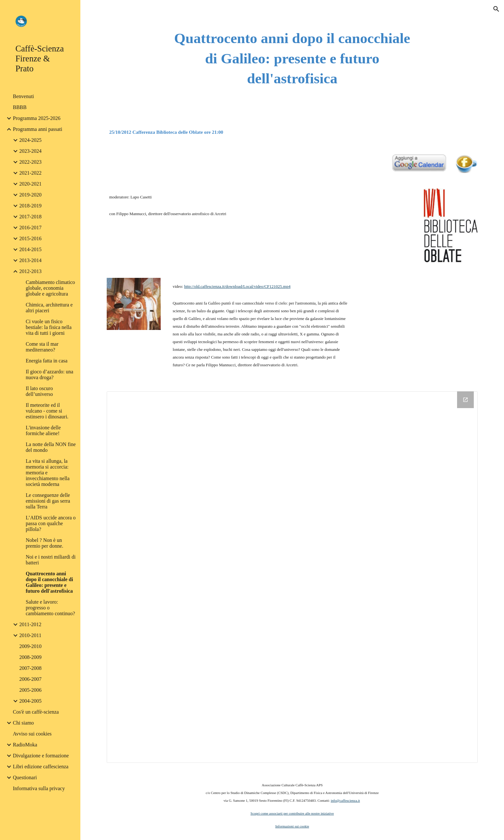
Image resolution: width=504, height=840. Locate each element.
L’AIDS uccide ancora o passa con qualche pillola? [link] (51, 523)
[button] (496, 9)
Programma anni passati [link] (38, 129)
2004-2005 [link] (30, 701)
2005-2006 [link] (30, 690)
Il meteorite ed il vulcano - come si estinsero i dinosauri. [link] (47, 411)
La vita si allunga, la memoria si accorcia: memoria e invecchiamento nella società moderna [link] (48, 473)
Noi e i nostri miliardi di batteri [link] (51, 560)
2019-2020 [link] (30, 195)
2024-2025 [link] (30, 140)
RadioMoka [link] (25, 745)
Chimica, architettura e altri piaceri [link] (49, 308)
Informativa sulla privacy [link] (39, 788)
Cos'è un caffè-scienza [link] (36, 712)
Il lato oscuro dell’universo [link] (39, 391)
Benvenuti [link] (23, 96)
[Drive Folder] (292, 577)
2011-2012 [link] (30, 624)
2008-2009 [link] (30, 657)
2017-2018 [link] (30, 217)
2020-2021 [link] (30, 184)
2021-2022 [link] (30, 173)
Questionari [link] (25, 777)
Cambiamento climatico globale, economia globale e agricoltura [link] (50, 288)
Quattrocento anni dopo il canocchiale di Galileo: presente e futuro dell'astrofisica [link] (49, 582)
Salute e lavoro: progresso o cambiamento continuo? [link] (50, 608)
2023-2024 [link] (30, 151)
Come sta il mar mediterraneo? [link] (42, 347)
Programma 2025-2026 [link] (37, 118)
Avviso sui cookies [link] (32, 734)
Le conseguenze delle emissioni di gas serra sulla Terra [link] (48, 501)
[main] (292, 59)
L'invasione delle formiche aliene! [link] (43, 430)
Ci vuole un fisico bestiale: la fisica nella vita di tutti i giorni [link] (49, 327)
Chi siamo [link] (23, 723)
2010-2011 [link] (30, 635)
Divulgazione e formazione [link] (41, 756)
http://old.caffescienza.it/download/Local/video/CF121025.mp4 (237, 286)
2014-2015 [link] (30, 249)
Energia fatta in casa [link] (47, 361)
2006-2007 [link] (30, 679)
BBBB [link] (20, 107)
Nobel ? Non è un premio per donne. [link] (45, 543)
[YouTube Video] (419, 327)
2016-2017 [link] (30, 228)
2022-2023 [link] (30, 162)
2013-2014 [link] (30, 260)
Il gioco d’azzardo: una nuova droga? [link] (50, 374)
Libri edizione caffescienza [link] (41, 767)
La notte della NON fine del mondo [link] (51, 447)
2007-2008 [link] (30, 668)
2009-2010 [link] (30, 646)
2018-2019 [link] (30, 206)
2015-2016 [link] (30, 238)
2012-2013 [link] (30, 271)
